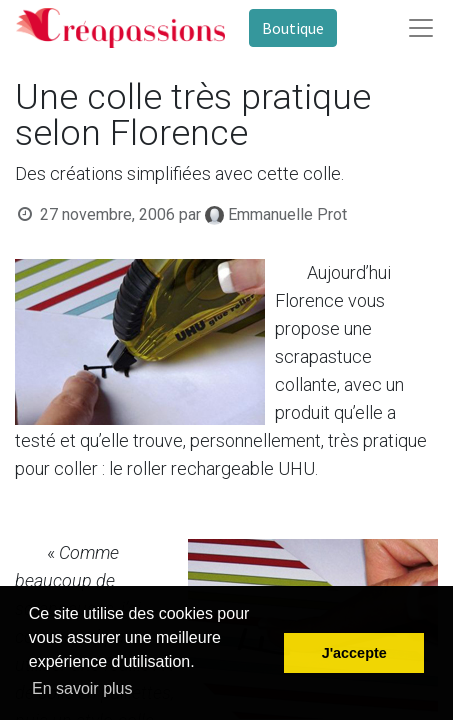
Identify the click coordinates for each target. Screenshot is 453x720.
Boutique (293, 28)
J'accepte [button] (354, 653)
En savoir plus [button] (82, 688)
